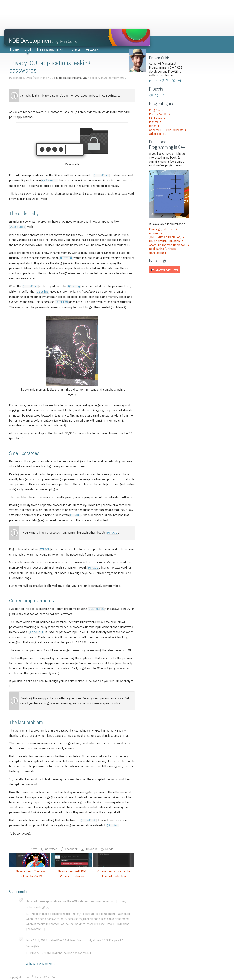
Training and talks (50, 49)
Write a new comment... (40, 958)
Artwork (92, 49)
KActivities (157, 118)
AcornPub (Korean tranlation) (169, 245)
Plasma (155, 122)
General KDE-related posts (168, 130)
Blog (28, 49)
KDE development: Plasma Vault (69, 78)
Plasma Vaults (160, 114)
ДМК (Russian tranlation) (167, 237)
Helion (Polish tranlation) (166, 241)
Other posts (158, 134)
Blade (154, 126)
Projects (74, 49)
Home (14, 49)
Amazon (156, 233)
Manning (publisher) (163, 229)
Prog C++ (156, 110)
